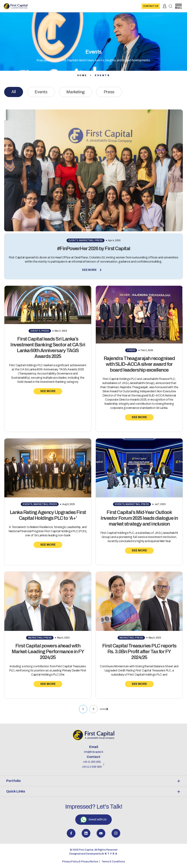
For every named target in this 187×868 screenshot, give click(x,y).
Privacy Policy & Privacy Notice (80, 862)
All (14, 92)
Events (41, 92)
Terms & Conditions (113, 862)
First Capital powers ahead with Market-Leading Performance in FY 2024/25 (48, 652)
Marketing (75, 92)
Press (109, 92)
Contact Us (151, 6)
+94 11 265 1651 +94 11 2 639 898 (92, 764)
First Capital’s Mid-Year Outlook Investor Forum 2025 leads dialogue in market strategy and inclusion (139, 518)
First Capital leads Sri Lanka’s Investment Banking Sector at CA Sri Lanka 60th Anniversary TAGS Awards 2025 (48, 348)
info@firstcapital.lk (94, 752)
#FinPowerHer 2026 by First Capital (94, 249)
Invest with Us (93, 820)
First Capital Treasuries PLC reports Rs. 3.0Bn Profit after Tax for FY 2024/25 (139, 652)
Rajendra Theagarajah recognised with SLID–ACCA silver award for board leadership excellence (139, 364)
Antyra (110, 854)
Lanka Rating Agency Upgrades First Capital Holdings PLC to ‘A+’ (48, 515)
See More (93, 270)
